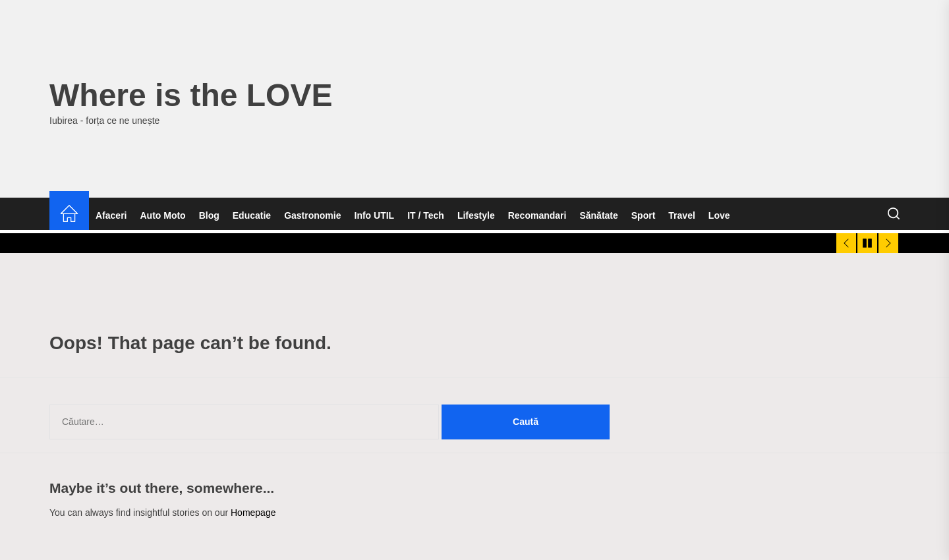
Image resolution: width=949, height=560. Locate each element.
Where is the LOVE (191, 95)
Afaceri (111, 215)
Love (719, 215)
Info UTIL (375, 215)
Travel (681, 215)
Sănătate (598, 215)
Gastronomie (312, 215)
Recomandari (537, 215)
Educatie (252, 215)
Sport (644, 215)
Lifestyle (476, 215)
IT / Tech (426, 215)
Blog (209, 215)
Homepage (253, 513)
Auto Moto (162, 215)
